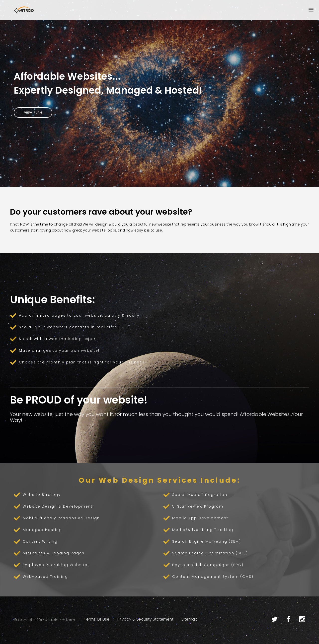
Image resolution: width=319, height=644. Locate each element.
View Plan (33, 112)
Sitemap (190, 619)
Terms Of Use (97, 619)
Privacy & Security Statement (145, 619)
